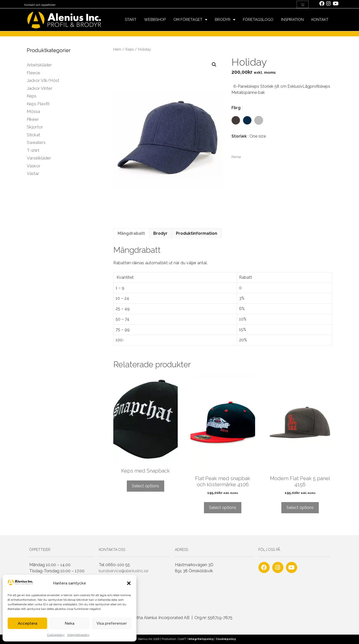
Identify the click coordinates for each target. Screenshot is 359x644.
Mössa (33, 111)
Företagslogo (258, 20)
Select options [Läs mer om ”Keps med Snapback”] (146, 486)
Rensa (236, 157)
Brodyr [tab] (160, 233)
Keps (130, 49)
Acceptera (27, 623)
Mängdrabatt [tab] (131, 233)
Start (131, 20)
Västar (33, 173)
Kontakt (320, 20)
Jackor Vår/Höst (43, 80)
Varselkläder (39, 158)
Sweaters (36, 142)
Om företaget (190, 20)
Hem (117, 49)
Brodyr (225, 20)
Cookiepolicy (56, 635)
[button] (129, 583)
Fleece (33, 73)
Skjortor (35, 127)
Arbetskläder (39, 65)
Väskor (34, 166)
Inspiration (292, 20)
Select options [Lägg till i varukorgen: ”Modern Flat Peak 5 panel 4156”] (300, 508)
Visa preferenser (112, 623)
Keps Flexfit (38, 104)
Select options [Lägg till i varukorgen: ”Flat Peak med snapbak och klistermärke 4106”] (223, 508)
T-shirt (33, 150)
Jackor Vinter (40, 88)
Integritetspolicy (78, 635)
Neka (70, 623)
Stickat (33, 135)
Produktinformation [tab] (197, 233)
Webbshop (155, 20)
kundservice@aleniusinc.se (123, 571)
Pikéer (33, 119)
